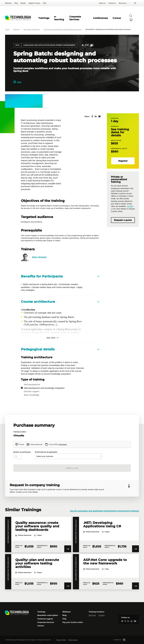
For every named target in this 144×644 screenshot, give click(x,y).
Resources (122, 3)
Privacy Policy (61, 640)
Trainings (44, 18)
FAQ (45, 3)
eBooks (23, 3)
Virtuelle (19, 435)
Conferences (100, 18)
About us (102, 3)
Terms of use (73, 640)
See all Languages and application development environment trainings (104, 511)
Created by (123, 640)
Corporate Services (75, 18)
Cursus (117, 18)
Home (7, 29)
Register (123, 161)
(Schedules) (63, 444)
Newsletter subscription (48, 615)
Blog (16, 3)
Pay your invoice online (73, 622)
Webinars (8, 3)
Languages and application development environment (63, 29)
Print (17, 82)
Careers (41, 626)
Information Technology (32, 29)
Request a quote (123, 220)
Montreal (92, 615)
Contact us (112, 3)
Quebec (102, 615)
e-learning (59, 18)
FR (135, 3)
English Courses (34, 3)
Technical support (45, 619)
